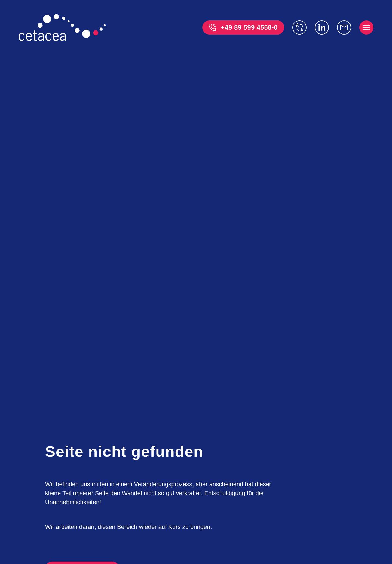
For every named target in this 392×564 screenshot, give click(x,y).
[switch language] (299, 27)
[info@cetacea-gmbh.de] (344, 27)
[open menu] (366, 27)
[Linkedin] (322, 27)
